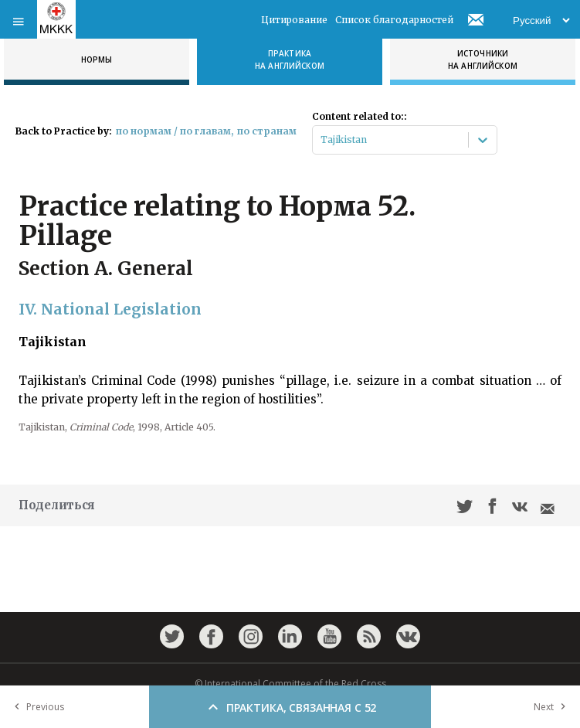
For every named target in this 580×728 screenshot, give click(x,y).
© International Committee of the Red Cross (290, 684)
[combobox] (322, 140)
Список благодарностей (394, 20)
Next (553, 707)
